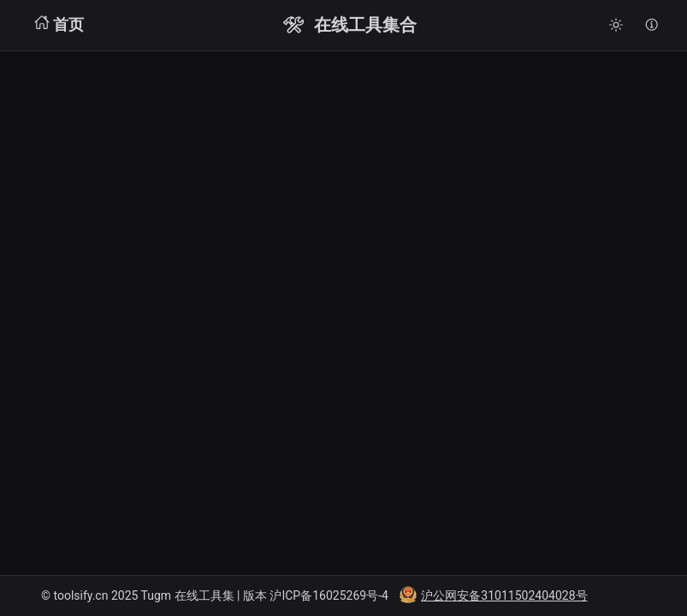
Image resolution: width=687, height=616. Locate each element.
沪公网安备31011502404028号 (504, 595)
